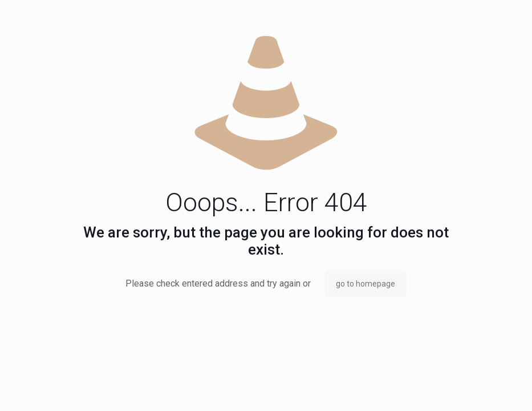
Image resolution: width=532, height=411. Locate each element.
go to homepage (366, 284)
